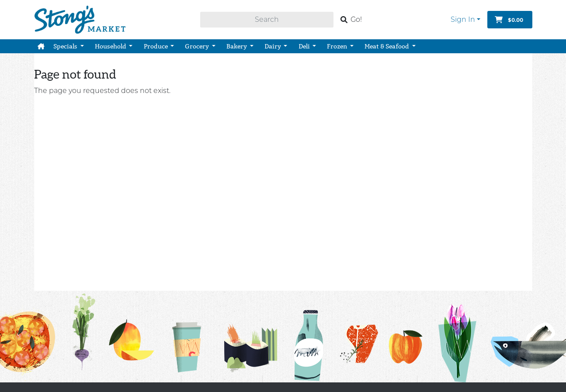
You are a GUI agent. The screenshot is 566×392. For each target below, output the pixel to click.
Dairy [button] (273, 46)
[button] (41, 46)
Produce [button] (156, 46)
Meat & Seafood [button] (387, 46)
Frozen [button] (338, 46)
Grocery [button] (198, 46)
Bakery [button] (237, 46)
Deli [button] (305, 46)
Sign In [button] (463, 19)
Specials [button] (66, 46)
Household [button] (111, 46)
